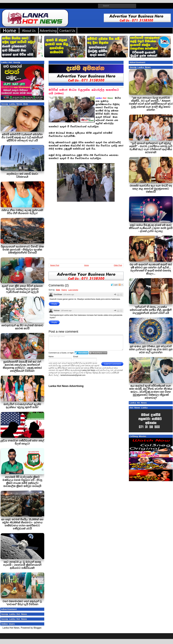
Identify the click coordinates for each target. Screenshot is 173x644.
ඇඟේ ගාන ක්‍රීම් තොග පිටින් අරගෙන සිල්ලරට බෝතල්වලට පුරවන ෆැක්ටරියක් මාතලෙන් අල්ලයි (22, 289)
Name (51, 357)
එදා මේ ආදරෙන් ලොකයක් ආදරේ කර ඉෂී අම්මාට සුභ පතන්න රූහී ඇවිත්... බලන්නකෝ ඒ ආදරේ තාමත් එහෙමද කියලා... (151, 269)
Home (86, 265)
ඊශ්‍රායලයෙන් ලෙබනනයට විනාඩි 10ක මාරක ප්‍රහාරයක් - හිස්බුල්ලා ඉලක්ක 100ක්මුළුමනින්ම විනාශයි (22, 250)
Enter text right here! (86, 343)
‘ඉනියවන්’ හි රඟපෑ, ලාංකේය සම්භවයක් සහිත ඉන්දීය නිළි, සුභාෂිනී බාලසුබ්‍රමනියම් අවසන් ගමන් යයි (151, 310)
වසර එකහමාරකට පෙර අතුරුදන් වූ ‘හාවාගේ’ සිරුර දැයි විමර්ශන (22, 603)
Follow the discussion (121, 285)
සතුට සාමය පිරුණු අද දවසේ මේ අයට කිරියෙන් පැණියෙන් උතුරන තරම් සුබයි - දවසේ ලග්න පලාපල (151, 228)
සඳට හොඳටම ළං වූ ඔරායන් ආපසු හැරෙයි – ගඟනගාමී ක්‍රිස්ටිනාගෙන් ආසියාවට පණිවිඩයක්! (22, 565)
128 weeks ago (69, 294)
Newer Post (55, 265)
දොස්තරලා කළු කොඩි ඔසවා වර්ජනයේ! (22, 175)
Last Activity (73, 290)
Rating (64, 290)
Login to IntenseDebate (82, 353)
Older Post (118, 265)
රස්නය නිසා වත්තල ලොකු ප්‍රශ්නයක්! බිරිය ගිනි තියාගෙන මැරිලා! (22, 212)
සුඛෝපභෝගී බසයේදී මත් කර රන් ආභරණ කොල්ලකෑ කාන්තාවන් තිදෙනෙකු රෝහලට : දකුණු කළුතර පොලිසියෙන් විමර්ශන (22, 366)
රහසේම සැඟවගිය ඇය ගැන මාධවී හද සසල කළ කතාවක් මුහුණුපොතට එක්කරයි (151, 189)
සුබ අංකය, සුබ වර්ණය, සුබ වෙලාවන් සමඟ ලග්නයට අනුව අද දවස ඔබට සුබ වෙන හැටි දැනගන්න (151, 349)
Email (76, 357)
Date (58, 290)
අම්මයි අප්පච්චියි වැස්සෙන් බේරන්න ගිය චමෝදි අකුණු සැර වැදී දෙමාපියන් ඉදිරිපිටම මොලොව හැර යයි (22, 137)
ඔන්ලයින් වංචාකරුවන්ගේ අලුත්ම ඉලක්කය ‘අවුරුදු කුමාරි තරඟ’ (22, 406)
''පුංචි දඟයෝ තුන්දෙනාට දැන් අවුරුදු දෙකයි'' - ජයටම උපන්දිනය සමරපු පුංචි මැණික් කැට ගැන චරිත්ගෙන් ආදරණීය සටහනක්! (151, 148)
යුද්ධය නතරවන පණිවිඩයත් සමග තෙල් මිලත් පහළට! (22, 442)
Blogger (37, 628)
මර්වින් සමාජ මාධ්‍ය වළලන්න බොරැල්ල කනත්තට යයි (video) (84, 92)
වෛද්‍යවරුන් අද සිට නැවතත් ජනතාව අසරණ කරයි (22, 327)
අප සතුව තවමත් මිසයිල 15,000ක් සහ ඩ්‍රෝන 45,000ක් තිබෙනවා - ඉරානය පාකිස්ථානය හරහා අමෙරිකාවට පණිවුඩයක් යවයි (22, 524)
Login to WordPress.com (98, 353)
